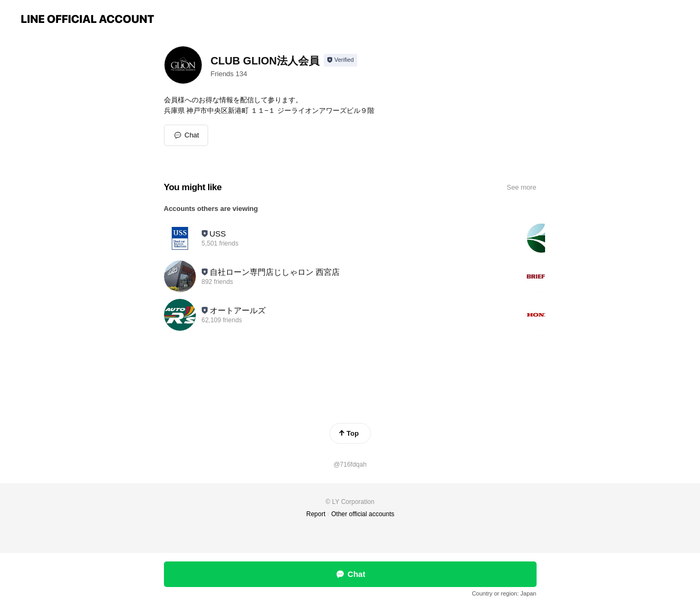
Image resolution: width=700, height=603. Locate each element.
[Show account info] (340, 60)
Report (316, 514)
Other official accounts (363, 514)
